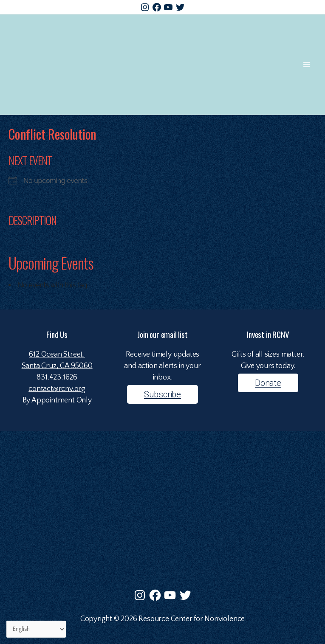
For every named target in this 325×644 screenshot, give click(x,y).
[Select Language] (36, 629)
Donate (268, 383)
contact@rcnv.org (57, 389)
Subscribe (162, 394)
